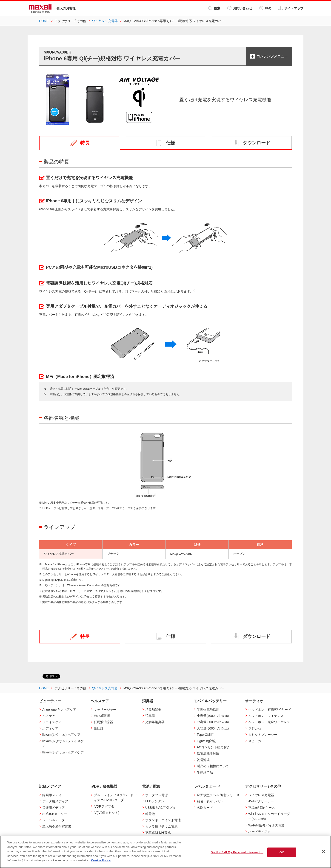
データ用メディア (55, 801)
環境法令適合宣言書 (57, 826)
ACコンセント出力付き (213, 747)
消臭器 (150, 716)
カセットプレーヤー (263, 735)
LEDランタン (155, 801)
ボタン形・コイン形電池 (163, 820)
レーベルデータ (54, 820)
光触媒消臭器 (155, 722)
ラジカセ (255, 728)
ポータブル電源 (157, 795)
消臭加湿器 (153, 710)
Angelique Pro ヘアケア (59, 710)
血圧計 (99, 728)
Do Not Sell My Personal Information (237, 852)
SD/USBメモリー (55, 814)
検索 (214, 8)
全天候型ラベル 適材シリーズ (218, 795)
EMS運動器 (102, 716)
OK (282, 852)
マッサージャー (105, 710)
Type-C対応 (205, 735)
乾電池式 (203, 760)
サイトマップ (291, 8)
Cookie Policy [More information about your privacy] (101, 860)
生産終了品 (205, 772)
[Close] (324, 851)
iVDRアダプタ (104, 806)
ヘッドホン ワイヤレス (266, 716)
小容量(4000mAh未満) (213, 716)
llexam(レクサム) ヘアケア (61, 735)
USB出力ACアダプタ (160, 808)
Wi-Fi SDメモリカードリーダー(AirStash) (269, 816)
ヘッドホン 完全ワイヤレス (269, 722)
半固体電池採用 (208, 710)
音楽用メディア (54, 808)
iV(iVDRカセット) (106, 813)
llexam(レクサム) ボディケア (63, 752)
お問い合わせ (240, 8)
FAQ (265, 8)
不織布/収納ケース (262, 808)
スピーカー (256, 741)
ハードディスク (260, 831)
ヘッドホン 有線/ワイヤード (270, 710)
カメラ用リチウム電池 (161, 826)
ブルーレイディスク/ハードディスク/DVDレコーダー (115, 798)
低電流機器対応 (208, 753)
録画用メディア (54, 795)
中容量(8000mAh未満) (213, 722)
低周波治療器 (103, 722)
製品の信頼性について (213, 766)
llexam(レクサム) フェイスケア (63, 744)
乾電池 (150, 814)
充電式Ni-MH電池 (158, 833)
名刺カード (205, 808)
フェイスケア (52, 722)
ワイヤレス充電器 (261, 795)
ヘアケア (49, 716)
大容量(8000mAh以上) (213, 728)
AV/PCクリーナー (261, 801)
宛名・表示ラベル (210, 801)
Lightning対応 (207, 741)
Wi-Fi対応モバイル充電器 (267, 825)
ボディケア (50, 728)
